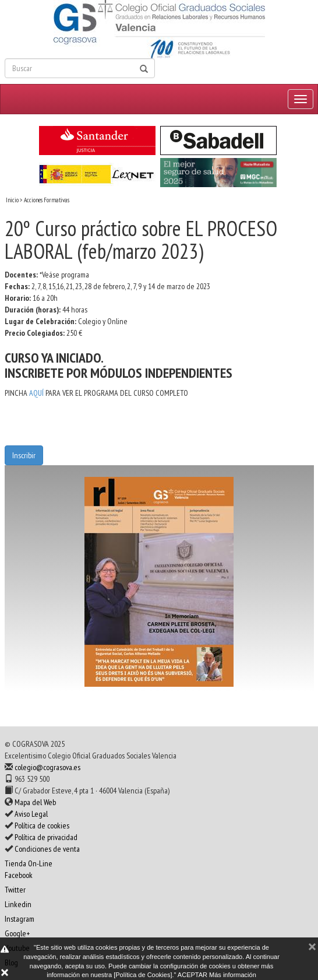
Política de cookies (42, 826)
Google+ (17, 933)
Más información (233, 975)
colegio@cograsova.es (47, 767)
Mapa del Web (35, 802)
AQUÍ (36, 393)
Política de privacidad (46, 837)
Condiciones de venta (47, 849)
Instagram (20, 919)
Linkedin (18, 904)
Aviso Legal (31, 814)
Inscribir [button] (24, 455)
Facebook (19, 875)
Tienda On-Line (29, 863)
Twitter (15, 890)
